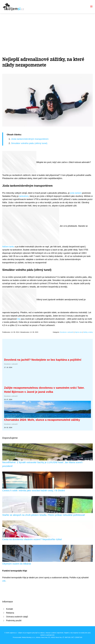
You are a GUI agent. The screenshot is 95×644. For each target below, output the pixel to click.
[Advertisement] (47, 30)
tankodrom (24, 196)
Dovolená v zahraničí (67, 332)
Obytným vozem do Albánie (17, 564)
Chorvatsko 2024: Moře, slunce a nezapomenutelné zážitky (42, 420)
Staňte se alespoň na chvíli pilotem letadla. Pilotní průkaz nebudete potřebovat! (44, 515)
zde (4, 581)
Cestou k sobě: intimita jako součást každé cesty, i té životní (34, 490)
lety (19, 319)
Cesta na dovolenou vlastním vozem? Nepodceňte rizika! (32, 539)
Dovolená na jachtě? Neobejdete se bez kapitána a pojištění (43, 360)
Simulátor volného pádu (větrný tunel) (29, 143)
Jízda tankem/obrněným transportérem (30, 139)
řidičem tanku (8, 247)
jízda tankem (76, 193)
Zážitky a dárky (88, 332)
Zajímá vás (78, 332)
